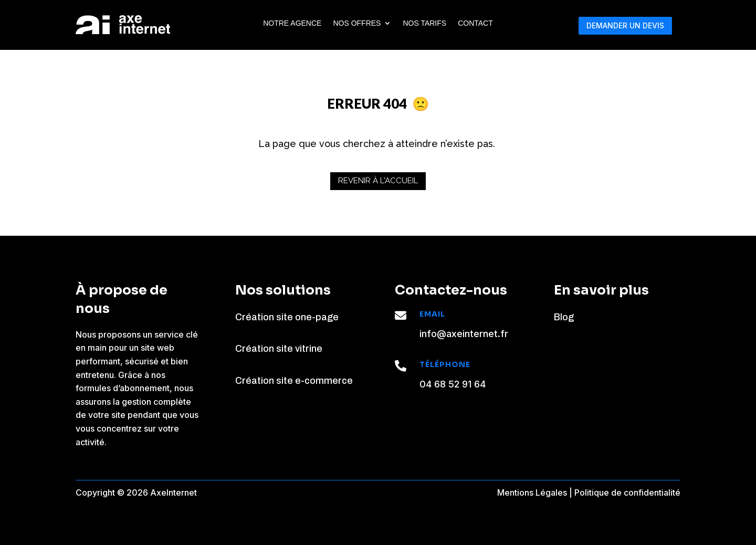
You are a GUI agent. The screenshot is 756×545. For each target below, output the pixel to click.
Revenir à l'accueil (378, 181)
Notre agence (292, 23)
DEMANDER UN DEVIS (625, 25)
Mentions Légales (532, 492)
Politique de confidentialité (627, 492)
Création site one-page (287, 317)
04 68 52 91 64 (453, 384)
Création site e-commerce (294, 381)
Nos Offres (357, 23)
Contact (475, 23)
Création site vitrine (279, 349)
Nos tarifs (424, 23)
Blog (564, 317)
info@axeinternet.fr (464, 334)
